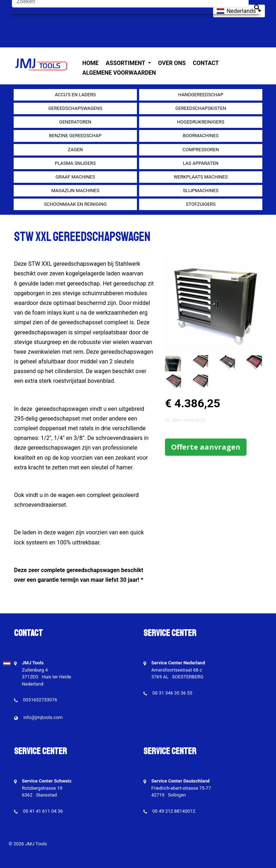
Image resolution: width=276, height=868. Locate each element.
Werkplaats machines (201, 177)
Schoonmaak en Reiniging (75, 204)
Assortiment (126, 63)
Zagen (75, 150)
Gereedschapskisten (201, 108)
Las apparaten (201, 163)
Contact (206, 63)
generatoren (75, 122)
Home (90, 63)
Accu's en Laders (75, 95)
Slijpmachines (201, 191)
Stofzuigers (201, 204)
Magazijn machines (75, 191)
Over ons (172, 63)
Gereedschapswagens (75, 108)
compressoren (201, 150)
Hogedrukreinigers (201, 122)
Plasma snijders (75, 163)
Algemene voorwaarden (119, 73)
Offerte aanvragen (206, 447)
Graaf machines (75, 177)
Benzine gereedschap (75, 136)
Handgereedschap (201, 95)
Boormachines (201, 136)
